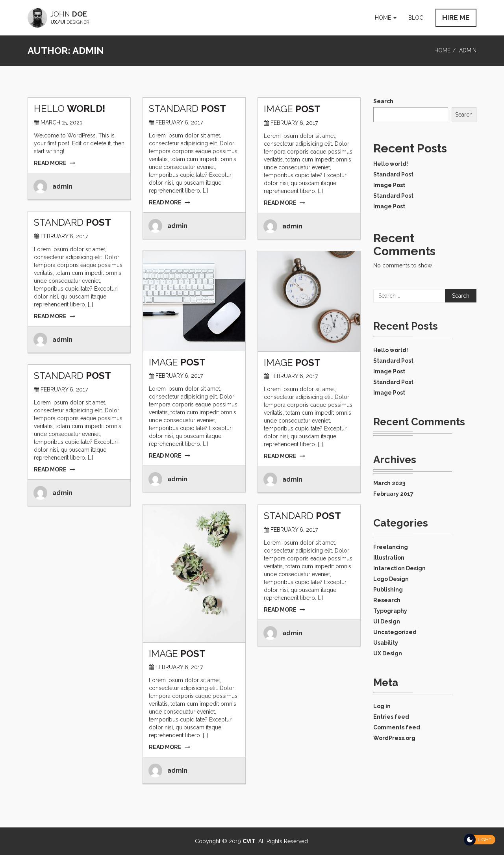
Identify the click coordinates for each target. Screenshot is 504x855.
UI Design (387, 621)
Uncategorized (395, 632)
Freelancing (391, 547)
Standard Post (393, 174)
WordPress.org (394, 738)
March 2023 (389, 483)
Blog (416, 18)
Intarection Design (399, 568)
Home (386, 18)
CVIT (249, 841)
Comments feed (397, 727)
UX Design (388, 653)
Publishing (388, 590)
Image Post (389, 185)
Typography (390, 611)
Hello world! (391, 164)
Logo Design (391, 579)
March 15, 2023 (62, 122)
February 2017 (393, 494)
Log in (382, 706)
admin (62, 186)
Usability (386, 643)
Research (387, 600)
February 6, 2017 (179, 122)
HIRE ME (456, 18)
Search (383, 101)
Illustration (389, 558)
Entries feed (391, 717)
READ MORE (55, 163)
